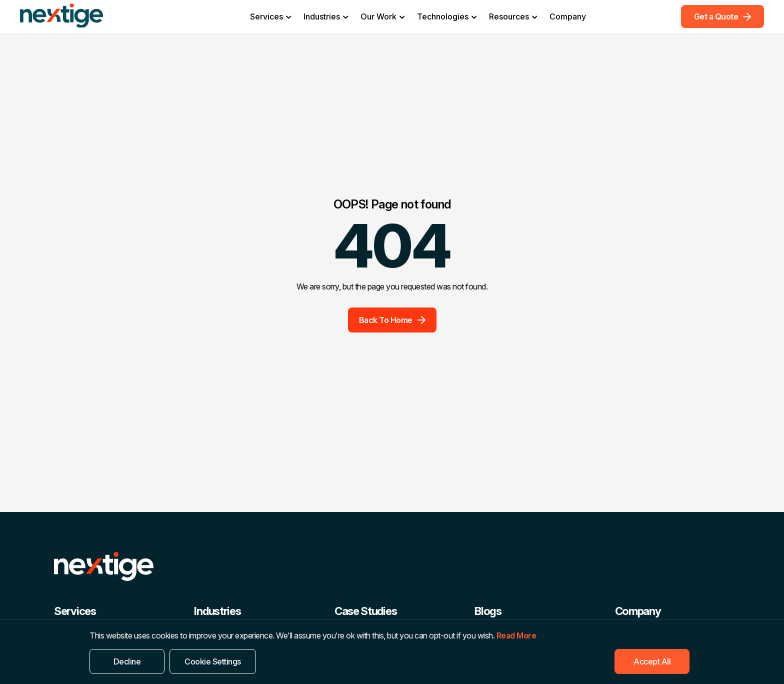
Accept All (652, 661)
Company (568, 16)
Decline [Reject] (127, 661)
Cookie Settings (213, 661)
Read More (516, 635)
